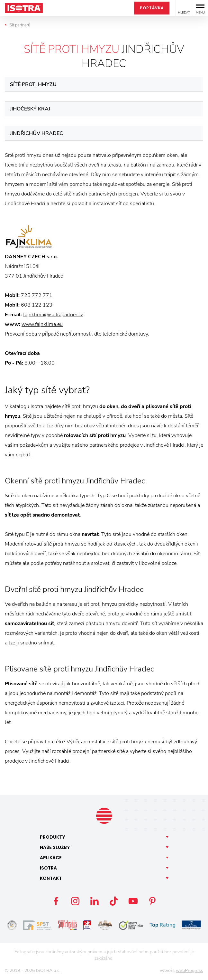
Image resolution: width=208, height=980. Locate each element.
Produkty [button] (53, 837)
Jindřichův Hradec (36, 133)
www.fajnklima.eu (42, 324)
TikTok (114, 901)
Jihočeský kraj (30, 109)
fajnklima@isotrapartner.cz (53, 315)
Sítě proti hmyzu (33, 84)
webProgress (190, 970)
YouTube (133, 901)
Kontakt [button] (51, 878)
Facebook (56, 901)
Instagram (75, 901)
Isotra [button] (48, 868)
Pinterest (152, 901)
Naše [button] (55, 847)
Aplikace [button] (51, 858)
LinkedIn (95, 901)
